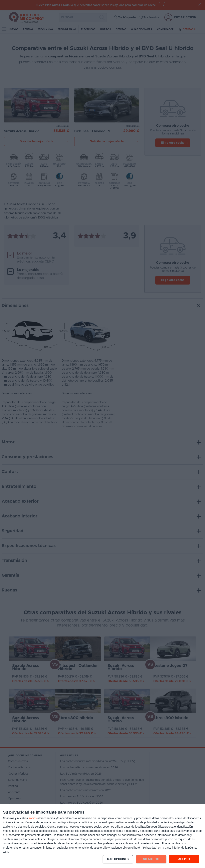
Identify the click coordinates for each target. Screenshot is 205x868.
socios (33, 818)
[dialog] (102, 836)
